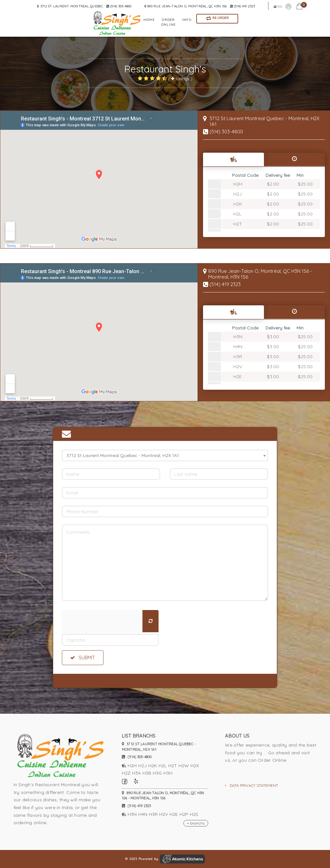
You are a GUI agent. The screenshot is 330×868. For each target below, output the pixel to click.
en (278, 7)
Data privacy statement (254, 785)
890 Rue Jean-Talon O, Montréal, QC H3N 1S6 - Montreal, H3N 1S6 (163, 796)
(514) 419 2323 (243, 6)
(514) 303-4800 (226, 132)
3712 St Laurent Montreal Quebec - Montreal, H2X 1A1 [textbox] (123, 455)
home (149, 20)
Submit (83, 658)
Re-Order (217, 18)
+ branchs (196, 823)
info (187, 20)
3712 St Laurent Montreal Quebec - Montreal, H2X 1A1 (159, 747)
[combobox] (165, 455)
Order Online (168, 22)
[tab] (233, 159)
